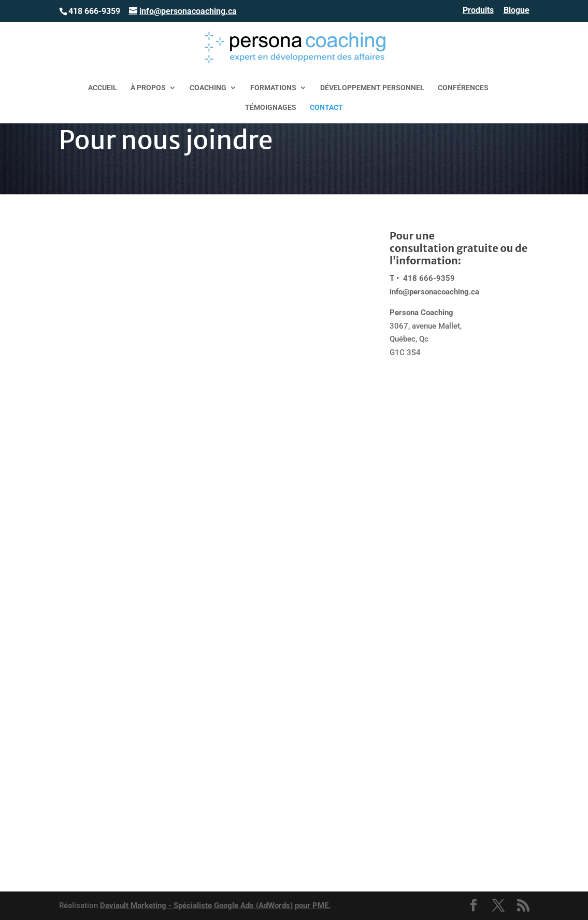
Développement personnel (372, 88)
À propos (148, 88)
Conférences (463, 88)
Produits (478, 11)
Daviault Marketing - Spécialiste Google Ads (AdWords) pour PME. (215, 905)
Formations (273, 88)
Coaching (208, 88)
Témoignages (271, 108)
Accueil (103, 88)
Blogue (517, 11)
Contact (326, 108)
